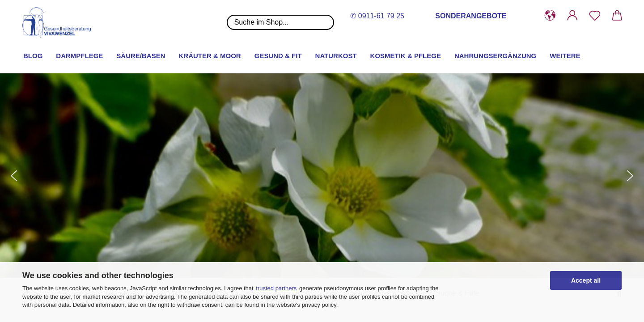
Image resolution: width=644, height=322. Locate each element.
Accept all (586, 280)
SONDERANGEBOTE (471, 16)
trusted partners (276, 288)
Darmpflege (79, 56)
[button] (550, 16)
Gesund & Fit (278, 56)
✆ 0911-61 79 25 (377, 16)
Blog (33, 56)
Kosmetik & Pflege (406, 56)
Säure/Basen (141, 56)
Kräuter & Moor (210, 56)
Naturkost (336, 56)
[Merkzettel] (595, 16)
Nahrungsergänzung (495, 56)
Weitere (565, 56)
